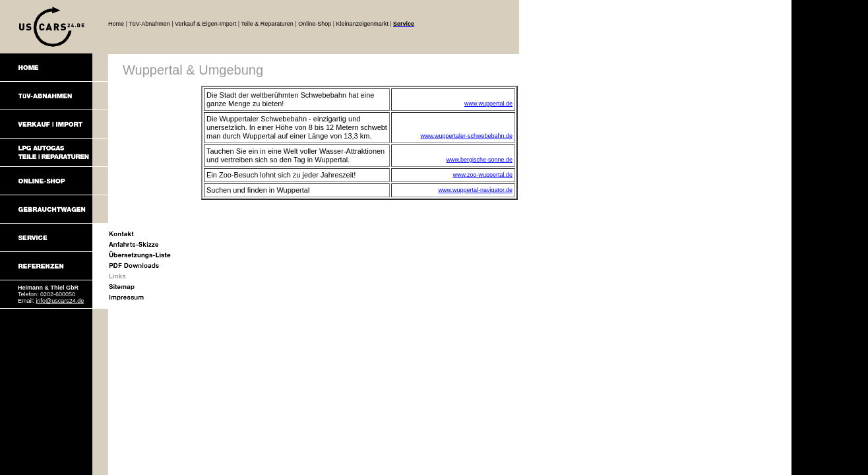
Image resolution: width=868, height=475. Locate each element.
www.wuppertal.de (488, 104)
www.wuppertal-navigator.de (475, 190)
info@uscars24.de (60, 301)
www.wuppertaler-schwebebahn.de (466, 136)
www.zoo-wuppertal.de (482, 175)
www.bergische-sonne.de (479, 160)
